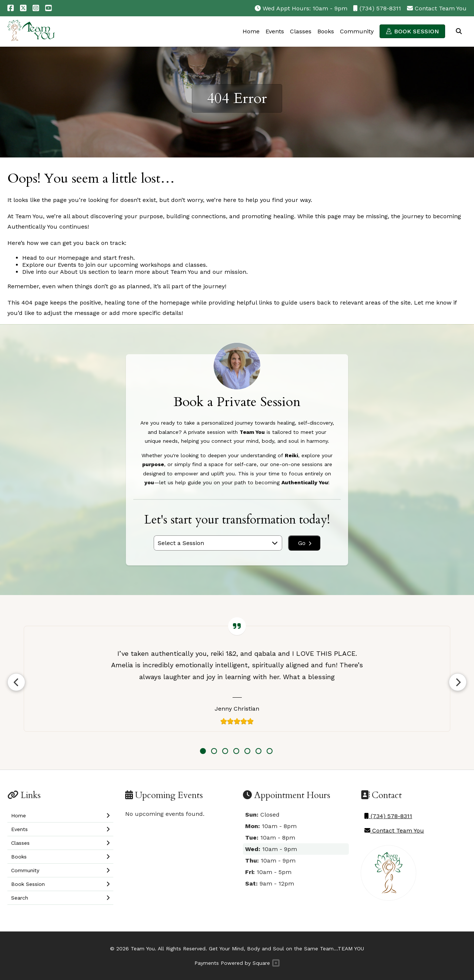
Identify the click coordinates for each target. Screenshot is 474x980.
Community (357, 31)
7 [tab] (270, 751)
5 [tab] (247, 751)
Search (459, 31)
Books (326, 31)
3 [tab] (225, 751)
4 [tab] (236, 751)
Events (275, 31)
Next (458, 682)
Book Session (416, 31)
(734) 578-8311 (380, 8)
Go (305, 543)
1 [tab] (203, 751)
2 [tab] (214, 751)
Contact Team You (441, 8)
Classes (301, 31)
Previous (16, 682)
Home (251, 31)
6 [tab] (258, 751)
